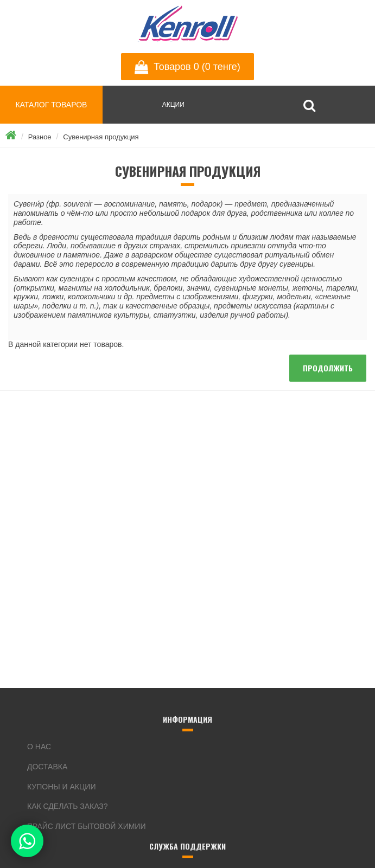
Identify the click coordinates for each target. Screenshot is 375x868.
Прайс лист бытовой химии (87, 826)
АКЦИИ (173, 105)
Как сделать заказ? (68, 806)
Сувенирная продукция (101, 137)
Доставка (47, 767)
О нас (39, 747)
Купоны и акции (61, 787)
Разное (40, 137)
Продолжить (328, 368)
